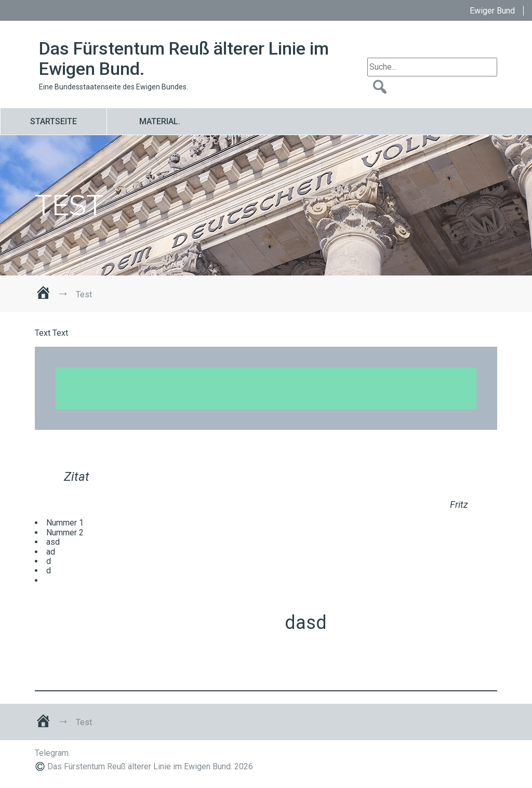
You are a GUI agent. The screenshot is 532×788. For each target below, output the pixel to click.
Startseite (54, 121)
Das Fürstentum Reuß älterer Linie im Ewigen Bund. (184, 59)
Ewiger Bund (492, 11)
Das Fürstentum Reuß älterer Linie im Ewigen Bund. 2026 (150, 766)
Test (69, 205)
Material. (160, 121)
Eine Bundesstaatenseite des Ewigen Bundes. (114, 87)
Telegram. (52, 753)
